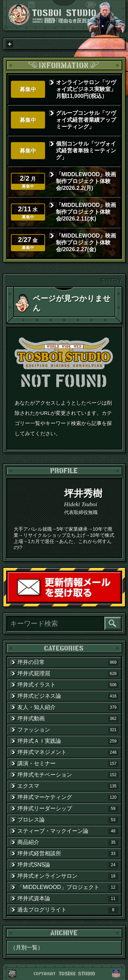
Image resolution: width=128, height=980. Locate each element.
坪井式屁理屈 (68, 674)
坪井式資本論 (68, 899)
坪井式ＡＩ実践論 (68, 741)
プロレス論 (68, 820)
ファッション (68, 730)
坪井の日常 (68, 662)
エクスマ (68, 786)
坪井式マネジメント (68, 752)
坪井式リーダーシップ (68, 809)
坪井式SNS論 (68, 865)
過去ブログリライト (68, 910)
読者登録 (120, 602)
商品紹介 (68, 842)
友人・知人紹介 (68, 707)
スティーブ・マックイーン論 (68, 831)
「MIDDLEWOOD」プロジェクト (68, 887)
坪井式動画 (68, 719)
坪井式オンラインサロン (68, 876)
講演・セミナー (68, 764)
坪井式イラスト (68, 685)
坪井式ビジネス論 (68, 696)
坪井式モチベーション (68, 775)
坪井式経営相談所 (68, 854)
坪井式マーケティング (68, 797)
